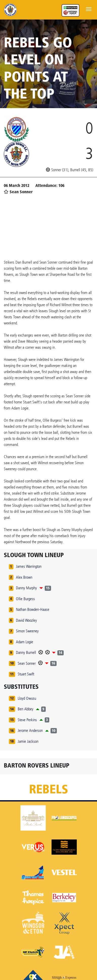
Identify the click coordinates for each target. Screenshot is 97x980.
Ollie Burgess (25, 599)
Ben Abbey (26, 709)
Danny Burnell (26, 652)
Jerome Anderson (30, 730)
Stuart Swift (26, 674)
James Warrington (29, 566)
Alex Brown (24, 577)
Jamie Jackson (28, 741)
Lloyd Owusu (27, 698)
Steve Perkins (27, 720)
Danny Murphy (26, 588)
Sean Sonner (27, 663)
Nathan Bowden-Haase (33, 609)
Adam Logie (25, 642)
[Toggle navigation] (89, 9)
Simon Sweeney (27, 631)
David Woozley (26, 620)
